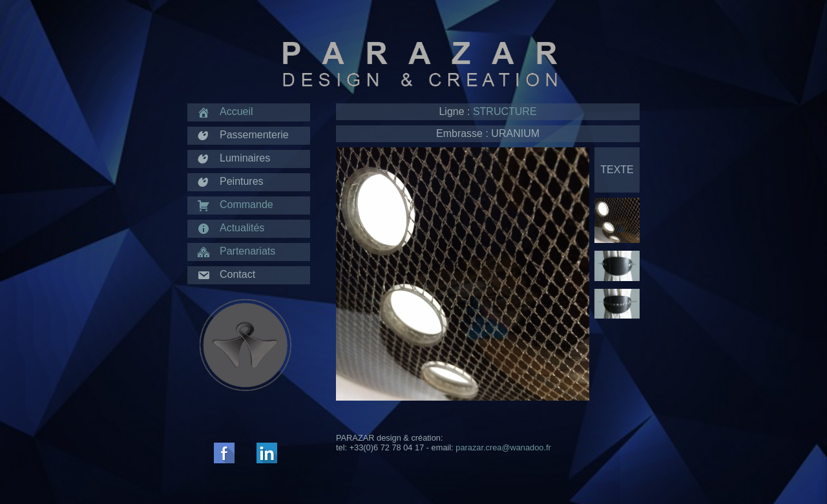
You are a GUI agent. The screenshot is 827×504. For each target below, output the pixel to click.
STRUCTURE (505, 111)
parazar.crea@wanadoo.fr (503, 447)
